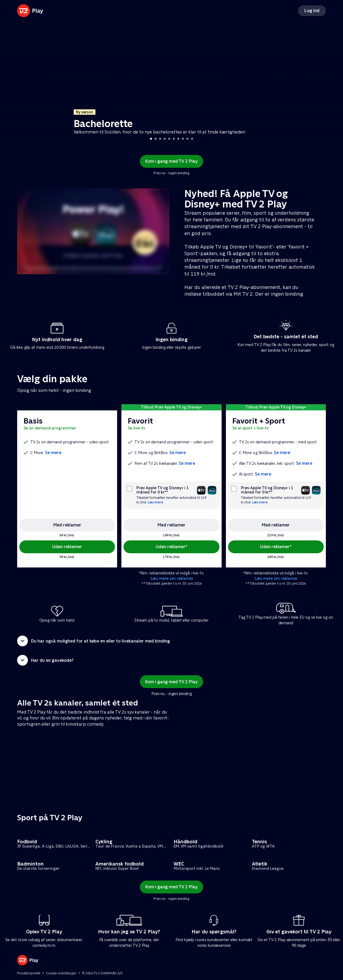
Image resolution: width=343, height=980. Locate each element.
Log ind (312, 11)
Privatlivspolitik (29, 973)
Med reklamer (67, 525)
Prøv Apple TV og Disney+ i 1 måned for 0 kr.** (163, 490)
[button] (171, 641)
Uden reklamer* (171, 547)
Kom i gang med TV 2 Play (171, 161)
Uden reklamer (67, 547)
